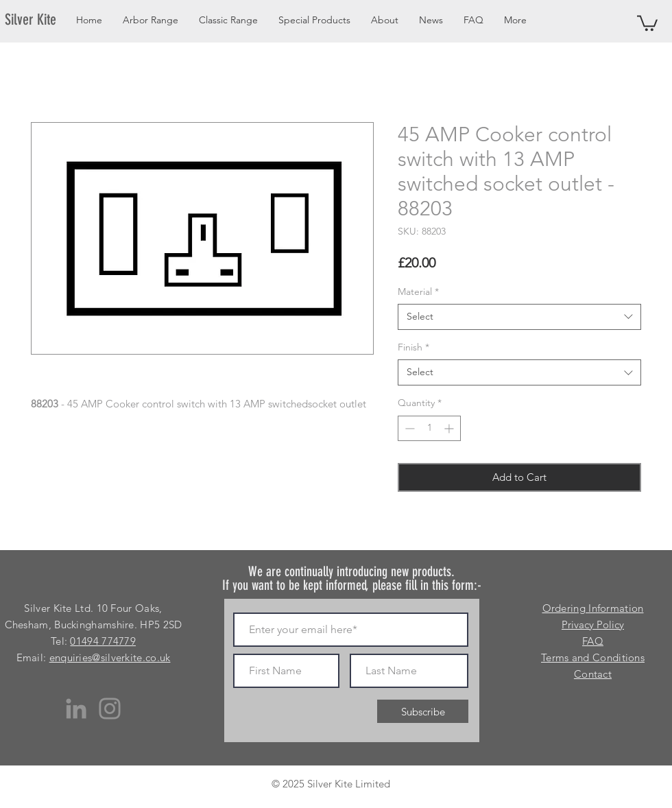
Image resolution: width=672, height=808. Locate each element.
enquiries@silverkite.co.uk (110, 657)
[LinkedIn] (76, 709)
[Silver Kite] (39, 20)
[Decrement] (408, 428)
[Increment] (450, 428)
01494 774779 (103, 641)
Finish (413, 347)
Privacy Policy (593, 625)
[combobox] (519, 317)
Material (418, 292)
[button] (647, 22)
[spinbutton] (429, 428)
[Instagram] (110, 709)
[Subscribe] (423, 711)
